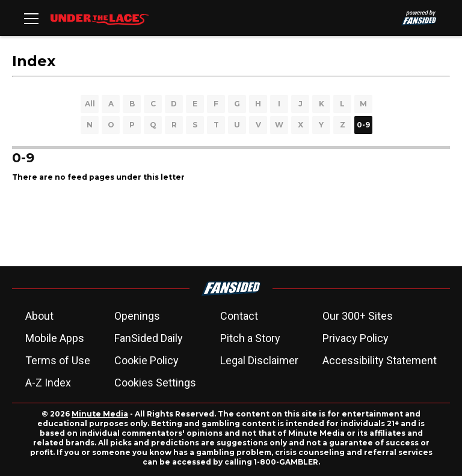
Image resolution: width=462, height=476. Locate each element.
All (90, 104)
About (39, 316)
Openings (137, 316)
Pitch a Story (250, 338)
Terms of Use (58, 360)
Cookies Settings (155, 383)
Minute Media (100, 414)
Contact (239, 316)
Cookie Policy (146, 360)
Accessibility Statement (380, 360)
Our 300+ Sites (358, 316)
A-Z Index (48, 383)
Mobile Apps (55, 338)
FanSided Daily (149, 338)
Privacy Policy (356, 338)
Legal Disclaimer (259, 360)
